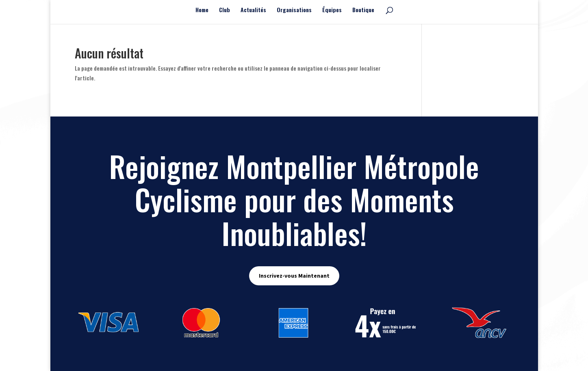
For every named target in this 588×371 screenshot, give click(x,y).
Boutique (363, 10)
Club (225, 10)
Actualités (253, 10)
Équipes (332, 10)
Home (202, 10)
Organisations (294, 10)
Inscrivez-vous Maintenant (294, 276)
